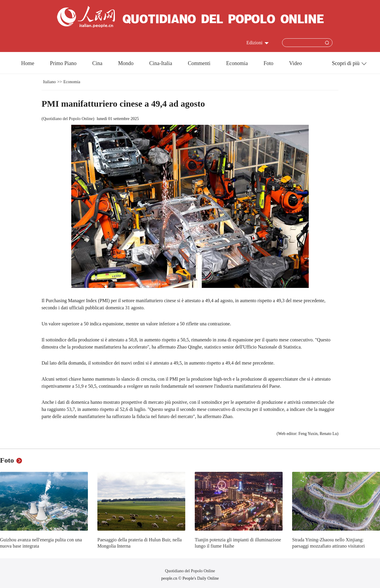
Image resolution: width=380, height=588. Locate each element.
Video (296, 63)
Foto (269, 63)
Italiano (49, 82)
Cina (97, 63)
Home (28, 63)
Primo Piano (63, 63)
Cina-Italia (161, 63)
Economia (237, 63)
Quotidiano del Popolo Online (68, 119)
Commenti (199, 63)
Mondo (126, 63)
